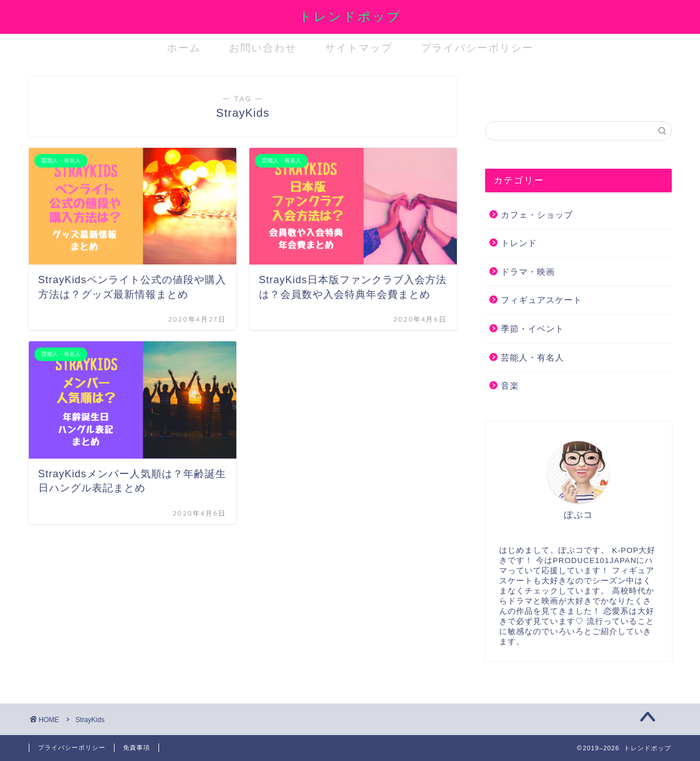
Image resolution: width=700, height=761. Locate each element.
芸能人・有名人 (532, 357)
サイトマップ (359, 48)
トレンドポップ (350, 16)
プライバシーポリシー (477, 48)
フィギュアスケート (541, 300)
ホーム (184, 48)
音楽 (510, 386)
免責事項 (137, 747)
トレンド (519, 243)
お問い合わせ (263, 48)
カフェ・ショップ (537, 215)
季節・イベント (532, 329)
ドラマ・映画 (528, 272)
